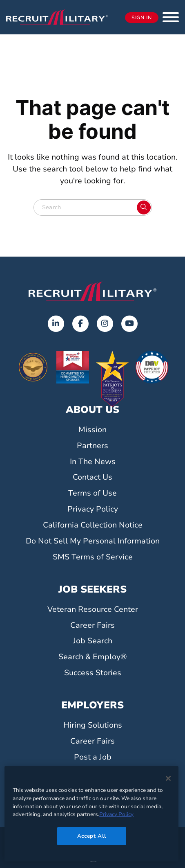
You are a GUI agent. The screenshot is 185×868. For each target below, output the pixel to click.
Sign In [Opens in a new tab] (142, 18)
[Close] (168, 778)
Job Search (93, 641)
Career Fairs (92, 625)
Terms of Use (92, 493)
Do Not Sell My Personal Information (93, 541)
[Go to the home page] (92, 291)
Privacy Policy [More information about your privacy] (116, 814)
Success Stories (93, 673)
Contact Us (92, 477)
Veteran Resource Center (93, 609)
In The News (93, 462)
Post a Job (93, 757)
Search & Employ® (93, 657)
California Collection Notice (93, 525)
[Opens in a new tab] (56, 324)
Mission (92, 430)
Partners (92, 446)
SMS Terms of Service (93, 557)
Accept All (92, 836)
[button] (171, 17)
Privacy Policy (93, 509)
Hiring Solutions (93, 725)
